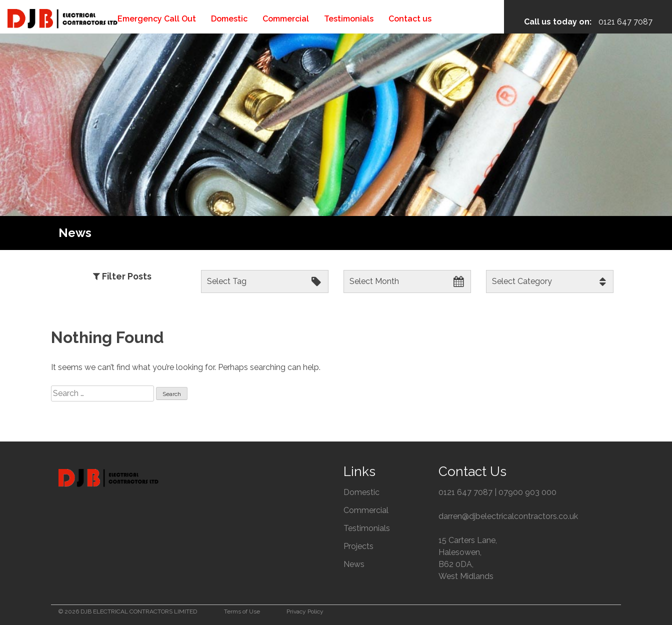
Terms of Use (242, 611)
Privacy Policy (305, 611)
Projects (358, 546)
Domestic (229, 19)
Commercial (286, 19)
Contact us (410, 19)
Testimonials (349, 19)
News (354, 564)
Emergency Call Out (157, 19)
